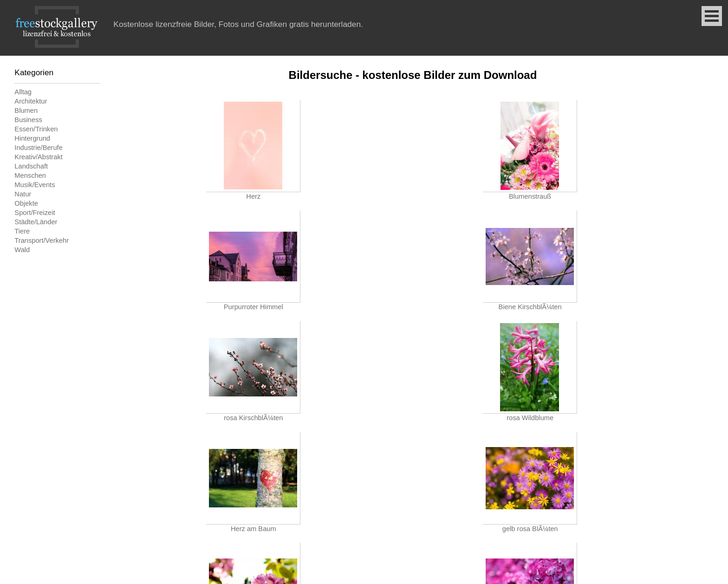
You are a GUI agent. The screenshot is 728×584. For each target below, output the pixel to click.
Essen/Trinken (36, 129)
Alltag (23, 92)
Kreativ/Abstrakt (38, 157)
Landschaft (31, 166)
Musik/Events (35, 185)
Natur (23, 194)
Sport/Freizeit (35, 213)
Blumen (26, 110)
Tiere (22, 231)
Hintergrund (32, 138)
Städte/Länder (36, 222)
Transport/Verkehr (42, 240)
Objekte (26, 203)
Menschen (30, 175)
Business (28, 120)
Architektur (31, 101)
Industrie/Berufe (38, 148)
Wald (22, 250)
